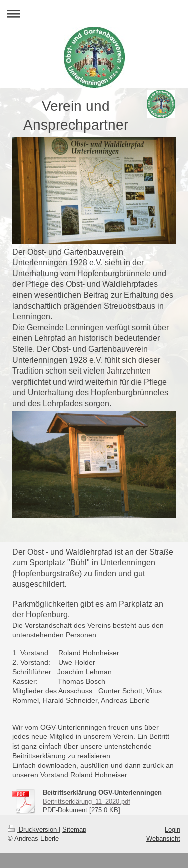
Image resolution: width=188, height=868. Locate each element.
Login (173, 829)
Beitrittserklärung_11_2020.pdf (86, 801)
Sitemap (74, 829)
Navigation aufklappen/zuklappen (94, 13)
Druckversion (33, 829)
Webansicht (163, 838)
